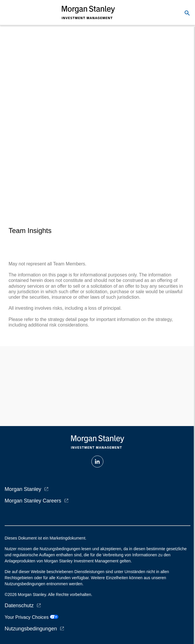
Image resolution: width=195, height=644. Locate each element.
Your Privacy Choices (31, 617)
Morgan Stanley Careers (33, 501)
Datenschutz (19, 606)
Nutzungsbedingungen (31, 629)
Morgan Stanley (23, 489)
